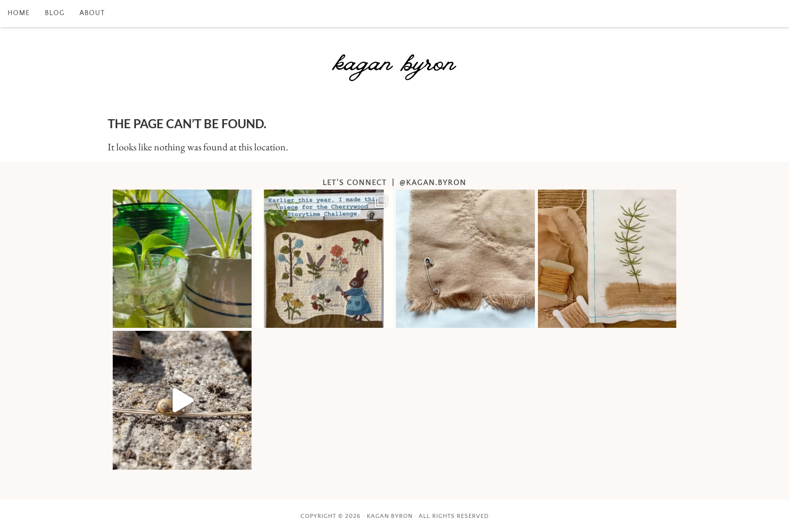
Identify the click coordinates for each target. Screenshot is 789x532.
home (19, 13)
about (92, 13)
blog (55, 13)
